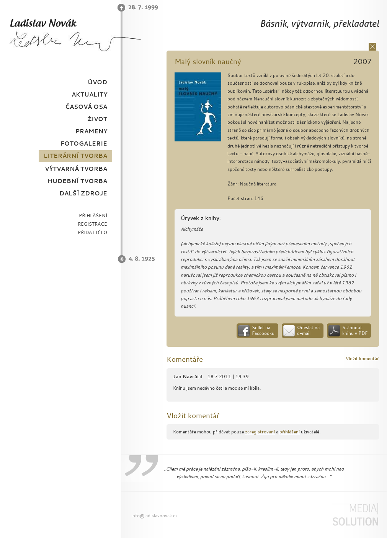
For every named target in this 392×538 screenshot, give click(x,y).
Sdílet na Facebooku (263, 331)
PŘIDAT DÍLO (92, 232)
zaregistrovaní (260, 432)
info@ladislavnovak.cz (154, 516)
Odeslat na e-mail (308, 331)
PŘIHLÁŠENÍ (93, 216)
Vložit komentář (362, 358)
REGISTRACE (92, 224)
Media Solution (355, 515)
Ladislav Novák (75, 35)
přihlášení (290, 432)
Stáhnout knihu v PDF (355, 331)
